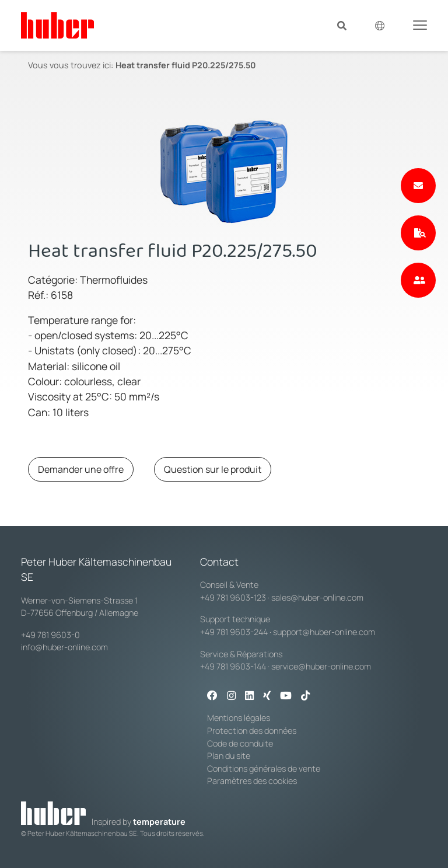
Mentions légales (239, 718)
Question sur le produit (213, 469)
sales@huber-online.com (317, 597)
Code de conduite (240, 743)
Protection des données (252, 731)
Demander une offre (81, 469)
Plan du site (229, 756)
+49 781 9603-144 (233, 666)
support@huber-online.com (324, 632)
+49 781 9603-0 (50, 635)
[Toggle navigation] (420, 25)
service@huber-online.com (321, 666)
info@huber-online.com (64, 647)
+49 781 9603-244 (234, 632)
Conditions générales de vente (264, 768)
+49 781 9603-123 (233, 597)
